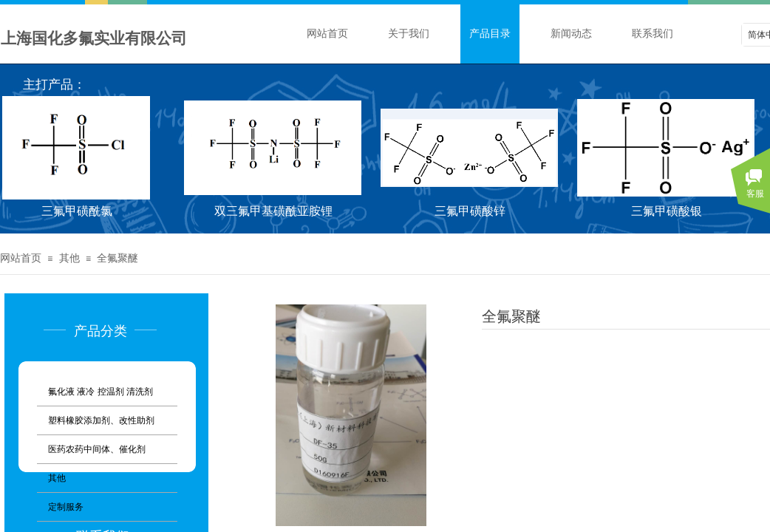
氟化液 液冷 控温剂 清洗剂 (100, 392)
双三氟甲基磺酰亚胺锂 (276, 211)
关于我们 (409, 34)
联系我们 (653, 34)
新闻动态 (571, 34)
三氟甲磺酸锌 (472, 211)
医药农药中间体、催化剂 (97, 449)
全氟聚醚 (117, 258)
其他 (69, 258)
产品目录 (490, 34)
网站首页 (327, 34)
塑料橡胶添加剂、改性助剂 (101, 420)
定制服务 (66, 507)
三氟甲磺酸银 (669, 211)
